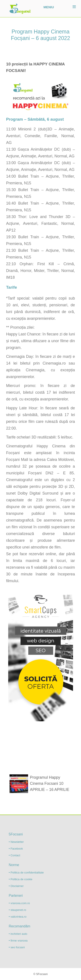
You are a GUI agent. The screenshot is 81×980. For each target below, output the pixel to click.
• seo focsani (17, 947)
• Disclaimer (16, 886)
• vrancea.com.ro (19, 903)
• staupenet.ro (17, 910)
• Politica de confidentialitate (26, 872)
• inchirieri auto (18, 934)
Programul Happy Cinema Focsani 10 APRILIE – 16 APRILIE (50, 783)
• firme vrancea (18, 941)
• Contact (15, 855)
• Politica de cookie (21, 879)
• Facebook (16, 849)
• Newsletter (16, 842)
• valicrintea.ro (18, 917)
